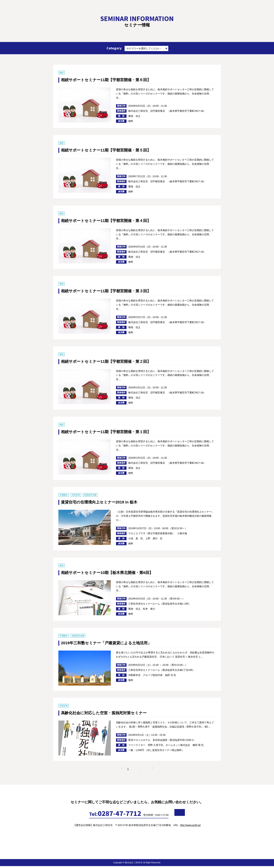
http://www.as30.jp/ (190, 827)
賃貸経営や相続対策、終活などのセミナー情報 (24, 9)
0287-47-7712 (98, 815)
